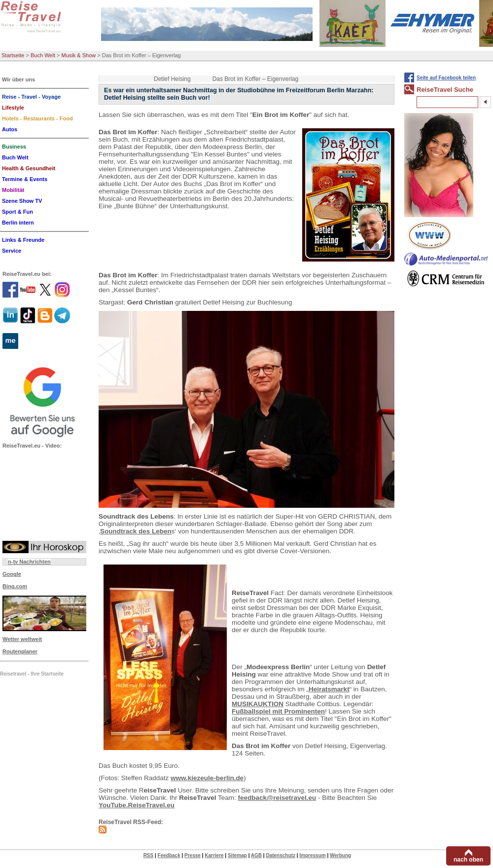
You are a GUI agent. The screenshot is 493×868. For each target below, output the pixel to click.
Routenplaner (20, 651)
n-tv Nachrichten (29, 562)
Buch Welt (43, 55)
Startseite (13, 55)
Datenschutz (280, 855)
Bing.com (15, 586)
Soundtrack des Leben (136, 531)
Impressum (312, 855)
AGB (256, 855)
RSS (149, 855)
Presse (193, 855)
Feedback (169, 855)
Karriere (214, 855)
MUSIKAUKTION (258, 704)
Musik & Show (79, 55)
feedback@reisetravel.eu (277, 798)
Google (12, 574)
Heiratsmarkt (329, 689)
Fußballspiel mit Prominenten (278, 711)
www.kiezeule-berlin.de (207, 778)
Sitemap (237, 855)
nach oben (468, 860)
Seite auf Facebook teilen (446, 78)
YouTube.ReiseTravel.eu (137, 805)
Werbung (340, 855)
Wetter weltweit (22, 639)
